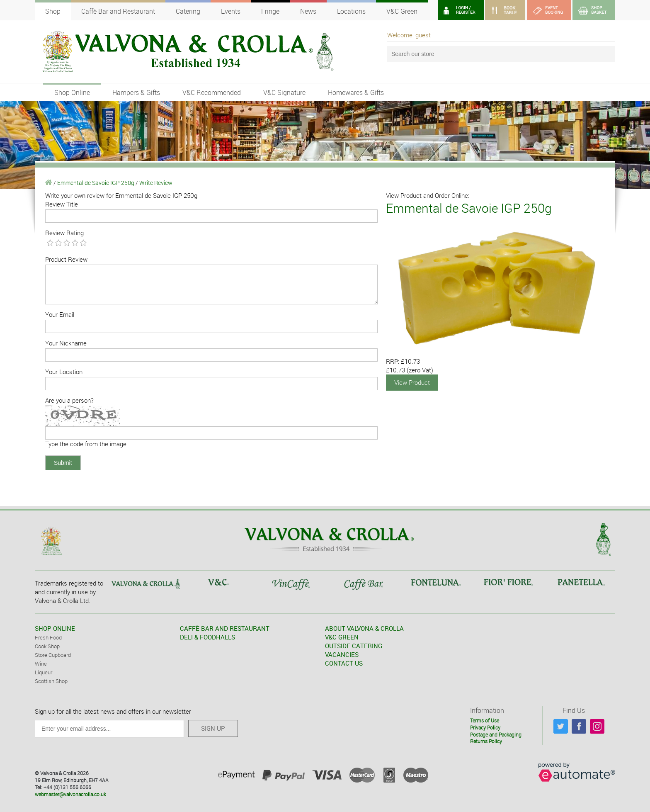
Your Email (60, 314)
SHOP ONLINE (55, 628)
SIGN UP (213, 728)
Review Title (62, 204)
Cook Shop (47, 646)
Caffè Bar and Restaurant (118, 11)
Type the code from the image (86, 444)
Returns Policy (486, 741)
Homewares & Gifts (356, 92)
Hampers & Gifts (136, 92)
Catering (188, 11)
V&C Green (402, 11)
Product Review (66, 259)
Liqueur (44, 672)
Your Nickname (66, 343)
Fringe (270, 11)
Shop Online (72, 92)
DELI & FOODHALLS (207, 637)
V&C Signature (284, 92)
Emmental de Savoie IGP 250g (96, 183)
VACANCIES (342, 654)
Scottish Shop (51, 681)
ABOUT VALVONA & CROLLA (364, 628)
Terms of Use (485, 720)
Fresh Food (48, 637)
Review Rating (64, 233)
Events (231, 11)
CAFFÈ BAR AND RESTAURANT (225, 628)
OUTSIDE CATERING (354, 646)
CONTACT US (344, 663)
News (308, 11)
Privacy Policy (485, 727)
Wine (41, 664)
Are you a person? (69, 400)
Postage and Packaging (496, 734)
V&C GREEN (342, 637)
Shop (53, 11)
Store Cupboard (53, 655)
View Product (412, 382)
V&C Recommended (212, 92)
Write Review (156, 183)
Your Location (64, 372)
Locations (351, 11)
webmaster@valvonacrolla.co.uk (70, 794)
